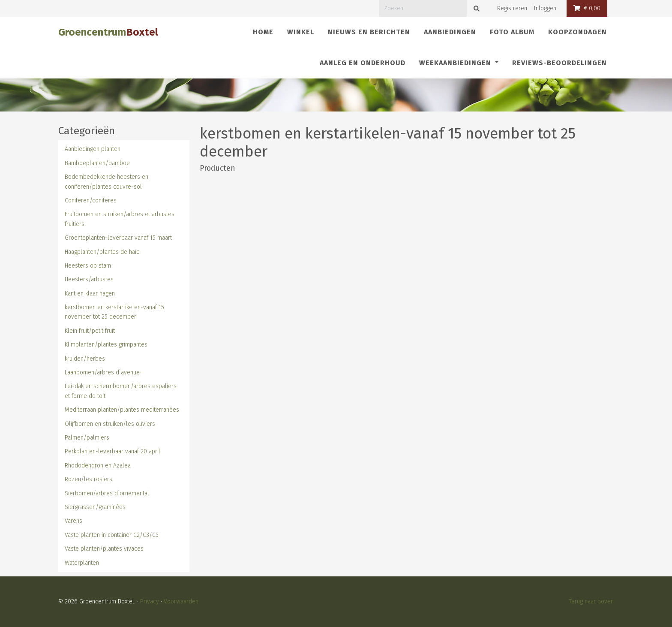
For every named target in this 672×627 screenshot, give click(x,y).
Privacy (150, 601)
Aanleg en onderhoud (363, 63)
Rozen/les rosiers (88, 479)
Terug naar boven (591, 601)
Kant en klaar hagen (90, 294)
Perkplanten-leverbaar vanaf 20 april (112, 451)
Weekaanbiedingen (456, 63)
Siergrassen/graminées (95, 507)
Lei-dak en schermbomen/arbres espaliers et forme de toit (121, 391)
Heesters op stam (88, 266)
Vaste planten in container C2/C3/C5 (112, 535)
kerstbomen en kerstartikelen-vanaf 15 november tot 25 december (114, 312)
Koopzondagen (577, 32)
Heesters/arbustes (89, 279)
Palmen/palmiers (87, 438)
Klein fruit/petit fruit (90, 331)
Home (263, 32)
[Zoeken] (423, 8)
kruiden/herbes (85, 359)
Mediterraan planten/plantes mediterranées (122, 410)
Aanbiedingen (450, 32)
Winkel (301, 32)
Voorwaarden (181, 601)
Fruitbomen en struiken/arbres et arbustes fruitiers (120, 219)
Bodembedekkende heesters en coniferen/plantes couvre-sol (106, 182)
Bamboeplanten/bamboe (97, 163)
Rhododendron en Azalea (98, 466)
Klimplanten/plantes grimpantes (106, 345)
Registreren (512, 8)
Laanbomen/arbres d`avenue (102, 372)
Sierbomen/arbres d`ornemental (107, 493)
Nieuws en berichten (369, 32)
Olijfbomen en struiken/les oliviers (110, 424)
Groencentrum (108, 32)
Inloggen (545, 8)
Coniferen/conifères (91, 200)
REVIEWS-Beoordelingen (559, 63)
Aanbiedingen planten (93, 149)
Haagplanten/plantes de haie (102, 252)
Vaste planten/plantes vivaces (104, 549)
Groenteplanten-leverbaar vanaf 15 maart (118, 238)
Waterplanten (82, 563)
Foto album (512, 32)
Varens (73, 521)
